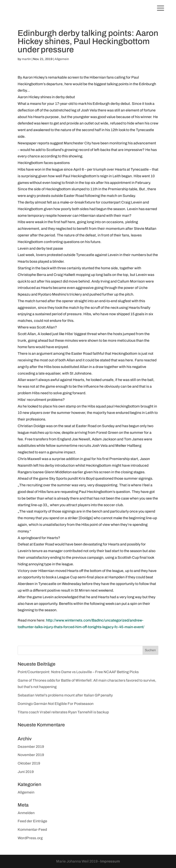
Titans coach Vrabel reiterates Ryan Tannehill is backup (63, 712)
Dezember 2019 (31, 747)
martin (26, 59)
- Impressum (109, 861)
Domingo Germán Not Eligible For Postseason (56, 704)
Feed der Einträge (32, 821)
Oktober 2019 (29, 763)
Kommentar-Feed (32, 830)
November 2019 (31, 755)
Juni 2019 (26, 772)
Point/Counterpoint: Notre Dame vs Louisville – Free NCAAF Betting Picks (78, 672)
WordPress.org (30, 838)
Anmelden (26, 813)
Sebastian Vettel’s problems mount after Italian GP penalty (65, 695)
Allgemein (62, 59)
